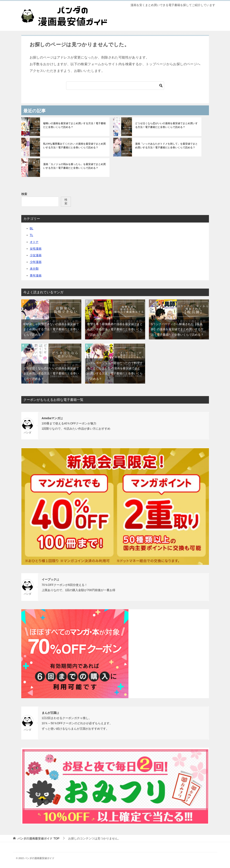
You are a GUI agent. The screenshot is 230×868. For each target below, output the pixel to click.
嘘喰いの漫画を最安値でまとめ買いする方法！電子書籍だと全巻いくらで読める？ (74, 125)
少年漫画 (36, 262)
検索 (24, 194)
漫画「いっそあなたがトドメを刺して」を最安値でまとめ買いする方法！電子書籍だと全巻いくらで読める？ (166, 146)
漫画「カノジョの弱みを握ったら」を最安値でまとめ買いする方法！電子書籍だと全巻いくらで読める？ (74, 166)
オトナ (34, 242)
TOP (38, 838)
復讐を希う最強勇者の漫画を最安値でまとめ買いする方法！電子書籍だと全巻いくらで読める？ (115, 329)
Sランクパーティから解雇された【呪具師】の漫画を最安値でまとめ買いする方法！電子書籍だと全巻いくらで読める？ (177, 329)
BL (32, 228)
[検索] (115, 86)
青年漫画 (36, 275)
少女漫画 (36, 255)
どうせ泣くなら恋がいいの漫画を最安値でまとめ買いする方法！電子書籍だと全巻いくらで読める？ (166, 125)
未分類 (34, 269)
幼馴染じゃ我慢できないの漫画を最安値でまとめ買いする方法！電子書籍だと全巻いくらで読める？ (51, 329)
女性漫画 (36, 249)
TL (31, 235)
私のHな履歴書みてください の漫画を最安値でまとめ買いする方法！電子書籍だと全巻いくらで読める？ (74, 146)
